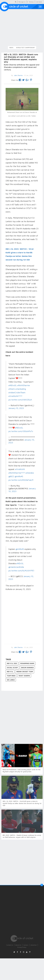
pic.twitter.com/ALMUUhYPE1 (21, 571)
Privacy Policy (22, 947)
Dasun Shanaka (27, 668)
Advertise (34, 945)
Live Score (39, 2)
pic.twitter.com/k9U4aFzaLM (21, 480)
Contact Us (10, 945)
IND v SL (10, 672)
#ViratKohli (20, 469)
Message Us (22, 2)
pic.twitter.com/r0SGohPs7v (21, 431)
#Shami (12, 389)
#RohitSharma (23, 385)
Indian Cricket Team (25, 672)
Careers (26, 945)
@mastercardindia (16, 567)
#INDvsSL (13, 385)
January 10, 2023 (16, 408)
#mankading (21, 389)
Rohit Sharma (24, 676)
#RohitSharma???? (17, 473)
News (11, 48)
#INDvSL (20, 563)
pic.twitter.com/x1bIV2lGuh (20, 400)
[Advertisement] (21, 618)
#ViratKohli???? (15, 396)
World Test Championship (25, 48)
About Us (18, 945)
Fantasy (31, 2)
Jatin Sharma (18, 647)
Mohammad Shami (27, 663)
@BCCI (11, 476)
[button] (42, 885)
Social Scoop (12, 668)
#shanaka (30, 473)
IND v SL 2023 (12, 663)
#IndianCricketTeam (17, 393)
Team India (11, 676)
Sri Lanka (11, 680)
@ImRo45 (19, 476)
